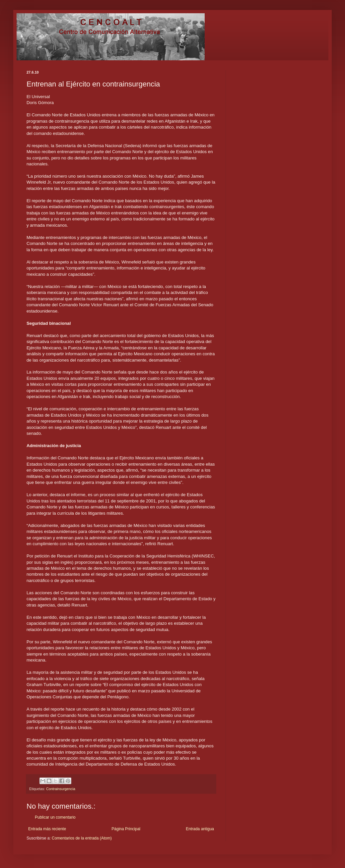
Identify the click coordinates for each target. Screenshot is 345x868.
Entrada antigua (200, 829)
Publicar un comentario (55, 817)
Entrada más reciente (47, 829)
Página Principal (126, 829)
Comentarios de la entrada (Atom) (82, 838)
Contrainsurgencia (61, 789)
